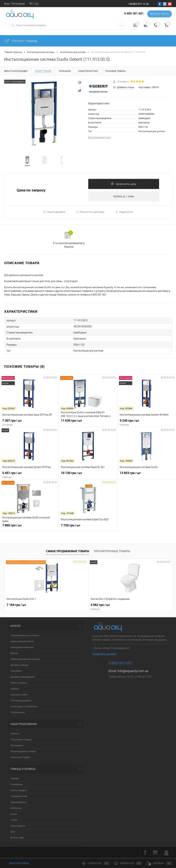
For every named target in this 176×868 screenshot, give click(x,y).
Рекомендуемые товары (23, 752)
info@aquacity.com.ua (133, 671)
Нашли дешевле (54, 213)
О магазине (16, 785)
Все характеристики (99, 137)
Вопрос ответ (17, 838)
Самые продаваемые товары (68, 552)
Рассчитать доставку (90, 212)
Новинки (15, 734)
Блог (13, 832)
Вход (7, 4)
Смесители (16, 671)
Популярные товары (21, 740)
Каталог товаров (21, 41)
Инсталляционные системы (25, 636)
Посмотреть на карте (104, 654)
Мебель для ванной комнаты (25, 660)
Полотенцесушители (21, 701)
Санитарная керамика (22, 648)
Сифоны (15, 689)
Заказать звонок (159, 14)
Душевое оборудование (23, 677)
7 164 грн (16, 605)
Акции (14, 814)
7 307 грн (29, 423)
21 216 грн (129, 605)
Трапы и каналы (19, 683)
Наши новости (18, 826)
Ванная (14, 654)
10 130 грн (88, 475)
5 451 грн (29, 475)
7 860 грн (29, 528)
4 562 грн (88, 607)
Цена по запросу (31, 191)
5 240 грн (147, 423)
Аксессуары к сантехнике (24, 707)
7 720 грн (88, 528)
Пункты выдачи (19, 791)
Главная (15, 779)
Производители (18, 803)
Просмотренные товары (112, 552)
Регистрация (18, 4)
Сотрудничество (19, 797)
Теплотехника (18, 713)
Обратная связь (17, 863)
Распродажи (17, 746)
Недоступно (124, 213)
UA (37, 4)
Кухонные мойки (19, 695)
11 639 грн (88, 423)
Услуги (14, 820)
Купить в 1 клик (124, 197)
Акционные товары (20, 758)
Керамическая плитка (22, 642)
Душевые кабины (20, 666)
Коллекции (16, 809)
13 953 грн (147, 475)
